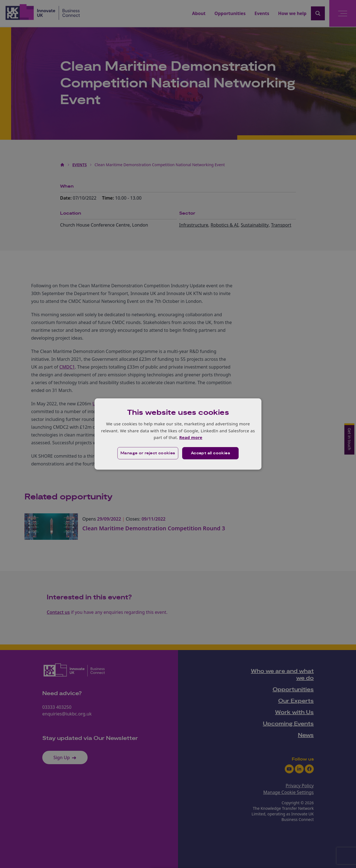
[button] (148, 453)
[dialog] (178, 434)
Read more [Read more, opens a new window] (191, 437)
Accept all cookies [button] (210, 453)
